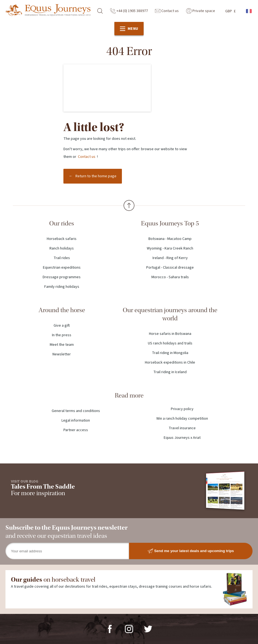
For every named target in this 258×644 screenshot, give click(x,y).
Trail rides (62, 258)
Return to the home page (96, 176)
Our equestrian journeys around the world (170, 314)
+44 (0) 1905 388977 (129, 11)
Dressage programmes (62, 277)
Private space (201, 11)
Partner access (76, 430)
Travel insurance (182, 428)
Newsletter (62, 354)
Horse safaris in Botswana (170, 334)
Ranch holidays (62, 248)
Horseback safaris (62, 239)
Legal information (76, 420)
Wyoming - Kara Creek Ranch (170, 248)
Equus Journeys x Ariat (182, 438)
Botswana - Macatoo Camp (170, 239)
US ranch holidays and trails (170, 343)
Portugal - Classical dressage (170, 268)
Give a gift (62, 326)
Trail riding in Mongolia (170, 353)
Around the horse (62, 310)
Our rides (62, 223)
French (249, 11)
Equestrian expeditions (62, 268)
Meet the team (62, 345)
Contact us (167, 11)
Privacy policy (182, 409)
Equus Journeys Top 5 (170, 223)
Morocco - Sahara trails (170, 277)
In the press (62, 335)
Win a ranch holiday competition (182, 419)
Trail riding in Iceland (170, 372)
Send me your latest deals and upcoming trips (191, 551)
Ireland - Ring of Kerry (170, 258)
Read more (129, 395)
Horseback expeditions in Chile (170, 362)
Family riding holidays (62, 287)
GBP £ (230, 11)
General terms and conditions (76, 411)
